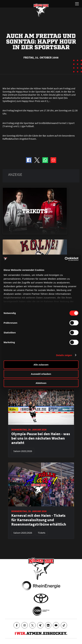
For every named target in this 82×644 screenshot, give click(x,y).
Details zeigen (64, 355)
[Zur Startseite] (41, 10)
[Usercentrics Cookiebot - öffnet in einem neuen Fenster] (65, 259)
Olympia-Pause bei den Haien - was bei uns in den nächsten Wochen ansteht (41, 438)
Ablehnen (41, 383)
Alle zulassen (41, 365)
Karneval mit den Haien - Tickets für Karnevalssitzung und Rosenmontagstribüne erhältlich (39, 520)
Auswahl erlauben (41, 374)
